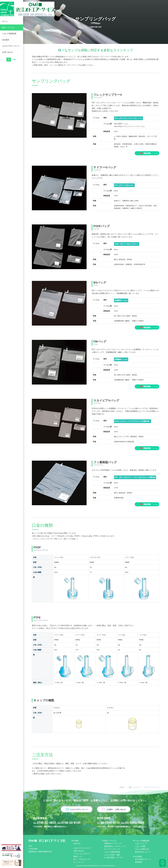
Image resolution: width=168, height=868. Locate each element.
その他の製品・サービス (114, 858)
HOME (122, 787)
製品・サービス (8, 30)
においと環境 (140, 846)
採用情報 (138, 862)
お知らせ (77, 843)
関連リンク (78, 857)
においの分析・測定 (112, 855)
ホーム (5, 24)
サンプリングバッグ (112, 849)
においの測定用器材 (112, 852)
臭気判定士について (143, 852)
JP (9, 62)
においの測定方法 (142, 849)
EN (14, 62)
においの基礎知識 (9, 36)
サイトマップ (79, 862)
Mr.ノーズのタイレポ (82, 859)
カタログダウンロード (11, 49)
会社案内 (6, 43)
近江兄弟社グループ (143, 859)
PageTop (163, 864)
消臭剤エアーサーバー (113, 843)
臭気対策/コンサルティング (115, 846)
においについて (141, 843)
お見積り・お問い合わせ (116, 810)
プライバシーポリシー (82, 854)
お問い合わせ (7, 55)
